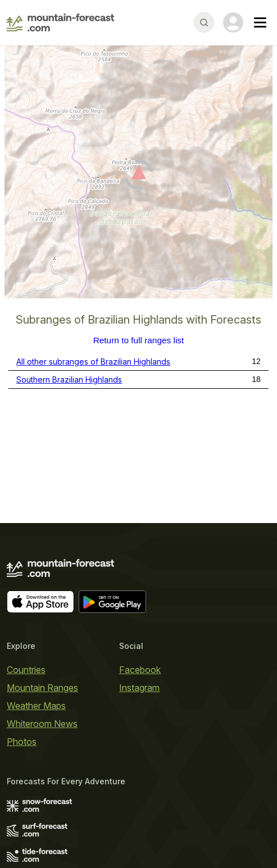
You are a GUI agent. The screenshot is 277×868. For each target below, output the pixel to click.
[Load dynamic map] (138, 176)
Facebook (140, 670)
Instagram (139, 688)
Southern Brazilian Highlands (69, 380)
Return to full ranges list (139, 340)
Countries (26, 670)
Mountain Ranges (42, 688)
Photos (22, 742)
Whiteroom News (42, 724)
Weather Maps (36, 706)
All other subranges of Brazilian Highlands (93, 362)
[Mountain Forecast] (60, 22)
